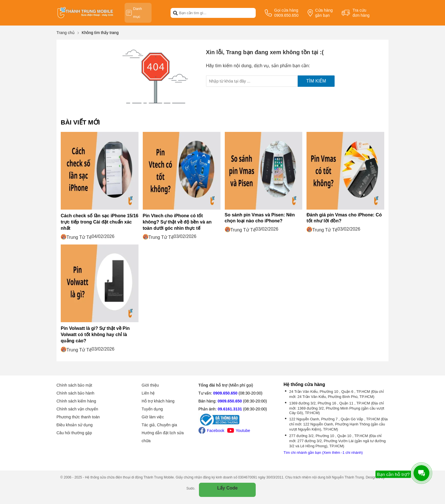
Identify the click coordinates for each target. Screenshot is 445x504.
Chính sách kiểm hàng (76, 401)
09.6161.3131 (230, 409)
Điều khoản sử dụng (74, 425)
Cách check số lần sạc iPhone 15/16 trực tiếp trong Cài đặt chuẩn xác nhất (99, 222)
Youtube (239, 430)
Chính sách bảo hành (75, 393)
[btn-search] (175, 13)
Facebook (211, 430)
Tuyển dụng (152, 409)
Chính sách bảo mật (74, 385)
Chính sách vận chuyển (77, 409)
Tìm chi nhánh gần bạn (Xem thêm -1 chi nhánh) (323, 453)
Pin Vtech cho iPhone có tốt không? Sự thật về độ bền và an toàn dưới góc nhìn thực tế (177, 222)
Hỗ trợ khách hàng (158, 401)
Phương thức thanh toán (78, 417)
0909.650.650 (225, 393)
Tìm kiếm (316, 81)
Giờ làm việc (153, 417)
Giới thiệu (150, 385)
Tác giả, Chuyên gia (159, 425)
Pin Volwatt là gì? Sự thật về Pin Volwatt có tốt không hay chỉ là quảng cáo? (95, 335)
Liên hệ (148, 393)
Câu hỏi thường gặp (74, 433)
